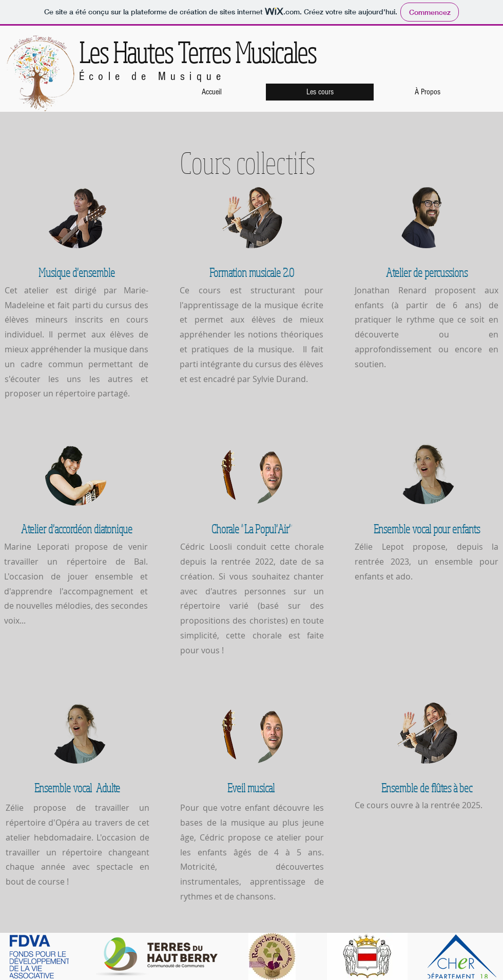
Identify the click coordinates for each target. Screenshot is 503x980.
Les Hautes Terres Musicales (198, 52)
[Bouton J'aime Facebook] (466, 40)
